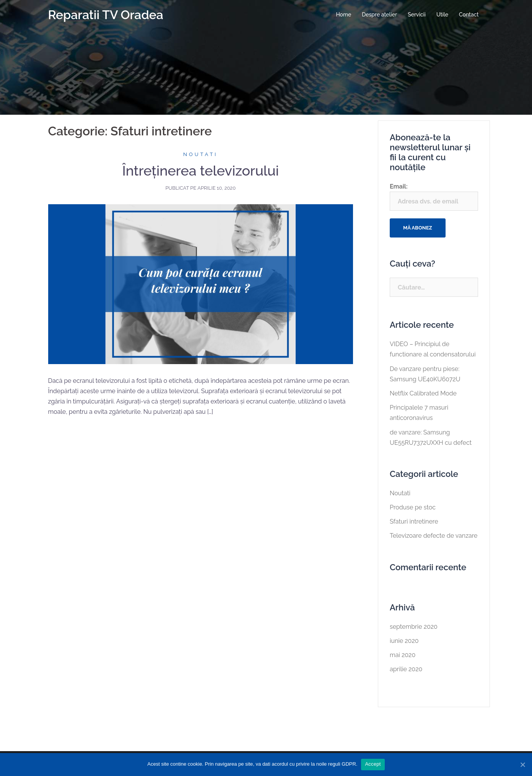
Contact (469, 15)
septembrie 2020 (414, 627)
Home (343, 15)
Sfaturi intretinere (414, 521)
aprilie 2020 (406, 669)
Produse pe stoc (413, 507)
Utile (442, 15)
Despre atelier (379, 15)
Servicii (417, 15)
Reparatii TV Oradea (106, 15)
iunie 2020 (404, 641)
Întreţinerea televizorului (200, 171)
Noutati (201, 154)
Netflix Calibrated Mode (423, 393)
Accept (373, 764)
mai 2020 (403, 655)
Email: (434, 197)
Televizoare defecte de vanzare (434, 536)
